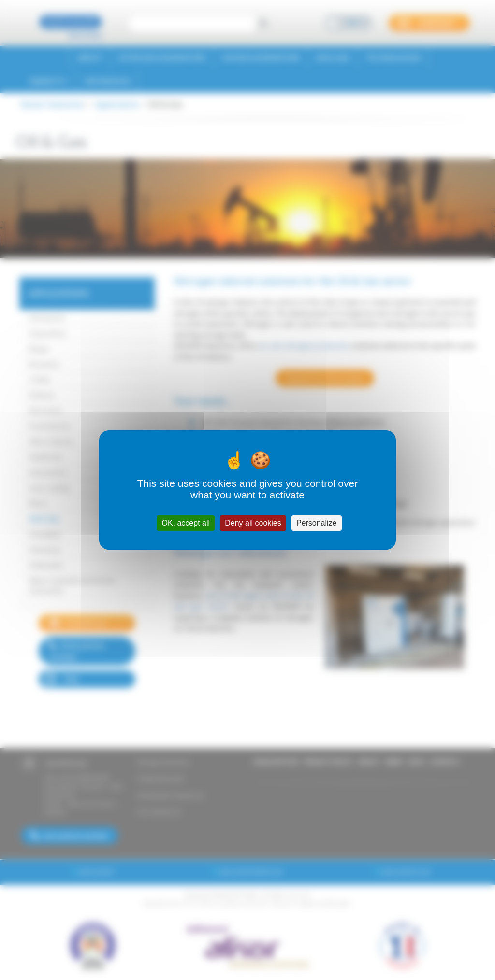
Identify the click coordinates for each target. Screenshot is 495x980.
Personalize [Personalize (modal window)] (317, 523)
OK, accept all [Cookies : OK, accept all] (186, 523)
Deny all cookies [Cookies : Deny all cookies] (253, 523)
